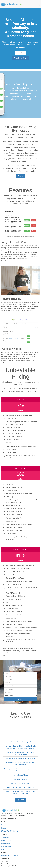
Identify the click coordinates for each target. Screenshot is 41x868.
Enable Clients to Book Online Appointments (21, 758)
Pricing (4, 828)
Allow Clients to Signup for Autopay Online (21, 742)
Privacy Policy (6, 840)
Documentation (6, 846)
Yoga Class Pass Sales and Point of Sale (20, 787)
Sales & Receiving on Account (20, 783)
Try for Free (20, 53)
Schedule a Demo (20, 58)
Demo (3, 849)
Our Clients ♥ (6, 843)
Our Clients (5, 837)
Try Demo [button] (20, 800)
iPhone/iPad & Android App (10, 831)
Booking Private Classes (20, 775)
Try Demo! (20, 699)
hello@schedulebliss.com (10, 856)
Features (4, 825)
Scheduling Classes (20, 779)
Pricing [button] (20, 176)
